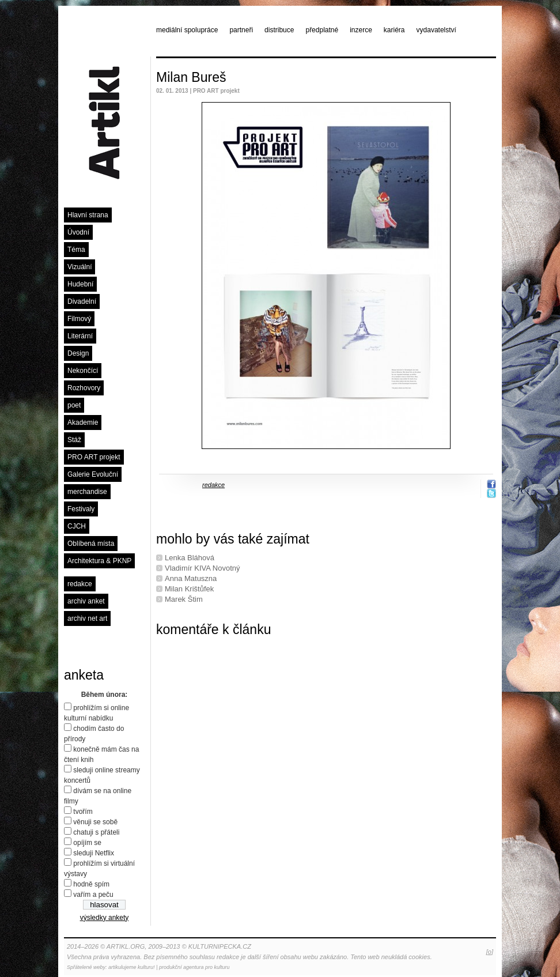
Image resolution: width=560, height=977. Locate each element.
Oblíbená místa (91, 544)
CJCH (77, 526)
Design (78, 353)
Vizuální (80, 267)
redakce (80, 584)
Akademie (83, 423)
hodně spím (91, 884)
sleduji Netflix (94, 853)
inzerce (361, 30)
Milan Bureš (191, 77)
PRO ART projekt (94, 457)
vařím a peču (93, 895)
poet (74, 405)
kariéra (394, 30)
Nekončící (83, 371)
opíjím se (87, 843)
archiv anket (86, 601)
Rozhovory (84, 388)
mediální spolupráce (187, 30)
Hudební (80, 284)
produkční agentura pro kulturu (194, 967)
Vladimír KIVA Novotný (203, 568)
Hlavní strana (88, 215)
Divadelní (82, 301)
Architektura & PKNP (99, 561)
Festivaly (81, 509)
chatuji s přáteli (96, 832)
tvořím (83, 812)
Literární (80, 336)
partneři (241, 30)
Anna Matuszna (191, 578)
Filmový (79, 319)
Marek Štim (184, 599)
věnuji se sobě (95, 822)
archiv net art (87, 618)
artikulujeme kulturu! (132, 967)
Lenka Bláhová (190, 558)
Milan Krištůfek (189, 589)
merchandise (87, 492)
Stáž (74, 440)
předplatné (322, 30)
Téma (76, 250)
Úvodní (78, 232)
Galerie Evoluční (93, 474)
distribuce (279, 30)
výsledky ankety (105, 918)
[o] (490, 952)
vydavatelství (436, 30)
